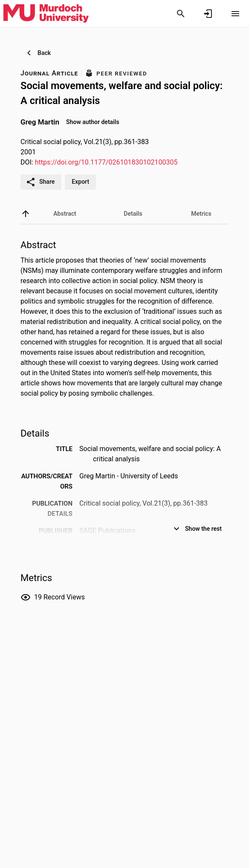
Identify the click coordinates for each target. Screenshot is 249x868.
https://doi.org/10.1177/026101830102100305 (106, 162)
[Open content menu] (235, 14)
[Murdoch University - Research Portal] (46, 13)
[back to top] (26, 214)
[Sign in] (208, 14)
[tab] (65, 214)
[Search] (181, 14)
